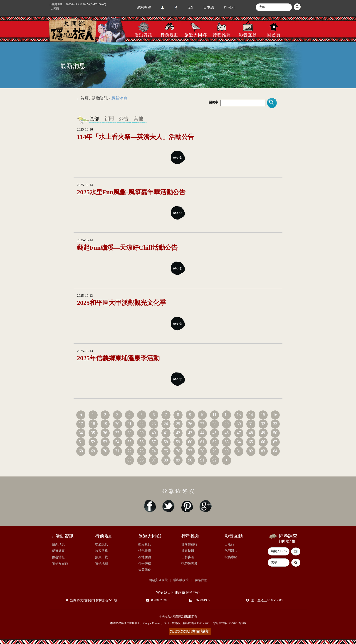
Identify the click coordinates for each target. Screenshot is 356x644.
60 (190, 442)
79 (215, 451)
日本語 (209, 7)
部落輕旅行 (189, 544)
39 (142, 433)
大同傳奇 (145, 570)
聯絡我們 (201, 580)
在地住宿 (145, 557)
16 (275, 415)
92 (215, 460)
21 (129, 424)
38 (129, 433)
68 (81, 451)
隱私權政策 (181, 580)
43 (190, 433)
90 (190, 460)
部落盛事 (58, 551)
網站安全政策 (158, 580)
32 (263, 424)
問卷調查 (288, 536)
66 (263, 442)
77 (190, 451)
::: (50, 4)
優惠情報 (58, 557)
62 (215, 442)
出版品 (229, 544)
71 (117, 451)
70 (105, 451)
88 (166, 460)
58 (166, 442)
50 (275, 433)
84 (275, 451)
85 (129, 460)
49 (263, 433)
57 (154, 442)
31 (251, 424)
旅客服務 (101, 551)
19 (105, 424)
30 (239, 424)
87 (154, 460)
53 (105, 442)
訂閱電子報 (287, 541)
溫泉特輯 (188, 551)
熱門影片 (231, 551)
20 (117, 424)
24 (166, 424)
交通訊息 (101, 544)
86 (142, 460)
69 (93, 451)
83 (263, 451)
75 (166, 451)
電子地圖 (101, 564)
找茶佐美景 (189, 564)
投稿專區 (231, 557)
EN (191, 7)
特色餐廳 (145, 551)
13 (239, 415)
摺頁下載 (101, 557)
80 (227, 451)
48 (251, 433)
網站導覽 (144, 7)
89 (178, 460)
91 (202, 460)
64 (239, 442)
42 (178, 433)
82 (251, 451)
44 (202, 433)
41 (166, 433)
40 (154, 433)
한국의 (229, 7)
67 (275, 442)
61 (202, 442)
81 (239, 451)
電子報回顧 (60, 564)
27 (202, 424)
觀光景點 (145, 544)
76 (178, 451)
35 (93, 433)
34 (81, 433)
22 (142, 424)
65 (251, 442)
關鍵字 (213, 102)
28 (215, 424)
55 (129, 442)
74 (154, 451)
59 (178, 442)
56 (142, 442)
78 (202, 451)
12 (227, 415)
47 (239, 433)
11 (214, 415)
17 (81, 424)
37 (117, 433)
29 (227, 424)
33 (275, 424)
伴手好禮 (145, 564)
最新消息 (58, 544)
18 (93, 424)
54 (117, 442)
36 (105, 433)
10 (202, 415)
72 (129, 451)
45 (215, 433)
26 (190, 424)
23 (154, 424)
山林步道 (188, 557)
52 (93, 442)
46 (227, 433)
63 (227, 442)
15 (263, 415)
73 (142, 451)
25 (178, 424)
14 (251, 415)
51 (81, 442)
